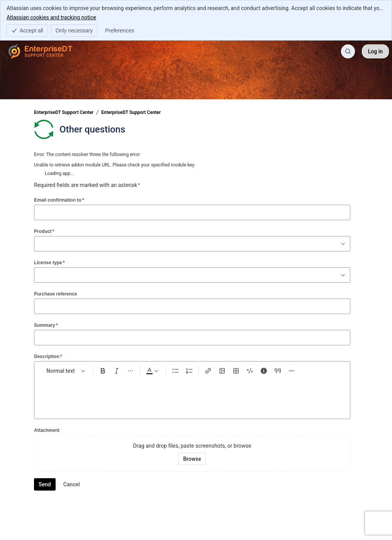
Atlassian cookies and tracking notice (51, 17)
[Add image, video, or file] (222, 371)
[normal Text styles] (66, 371)
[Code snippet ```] (250, 371)
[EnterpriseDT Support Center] (40, 51)
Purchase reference (55, 294)
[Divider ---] (292, 371)
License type (49, 262)
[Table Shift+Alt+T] (236, 371)
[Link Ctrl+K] (208, 371)
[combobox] (38, 244)
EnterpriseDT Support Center (64, 112)
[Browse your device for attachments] (192, 459)
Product (44, 231)
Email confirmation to (59, 200)
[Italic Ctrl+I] (117, 371)
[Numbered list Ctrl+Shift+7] (189, 371)
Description (48, 356)
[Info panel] (264, 371)
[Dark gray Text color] (152, 371)
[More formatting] (131, 371)
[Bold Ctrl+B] (103, 371)
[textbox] (192, 394)
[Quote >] (278, 371)
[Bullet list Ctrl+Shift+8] (175, 371)
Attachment (47, 430)
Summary (46, 325)
